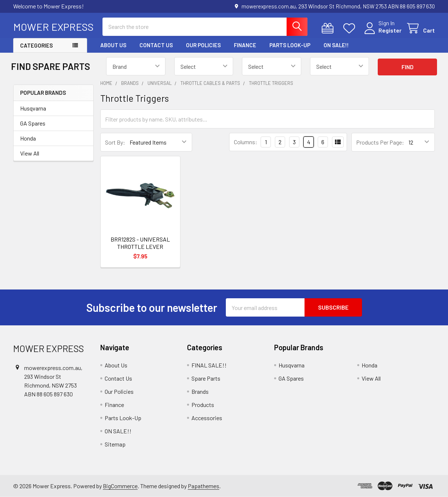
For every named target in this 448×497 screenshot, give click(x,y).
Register (390, 30)
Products (203, 405)
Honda (28, 138)
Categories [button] (36, 45)
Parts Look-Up (290, 45)
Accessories (207, 418)
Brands (200, 391)
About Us (113, 45)
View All (30, 153)
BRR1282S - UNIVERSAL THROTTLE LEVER (140, 243)
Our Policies (203, 45)
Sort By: (115, 142)
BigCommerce (120, 486)
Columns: (246, 142)
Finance (245, 45)
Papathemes (204, 486)
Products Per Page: (380, 142)
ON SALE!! (336, 45)
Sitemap (115, 444)
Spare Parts (206, 378)
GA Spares (33, 123)
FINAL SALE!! (209, 365)
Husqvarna (33, 108)
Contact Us (156, 45)
